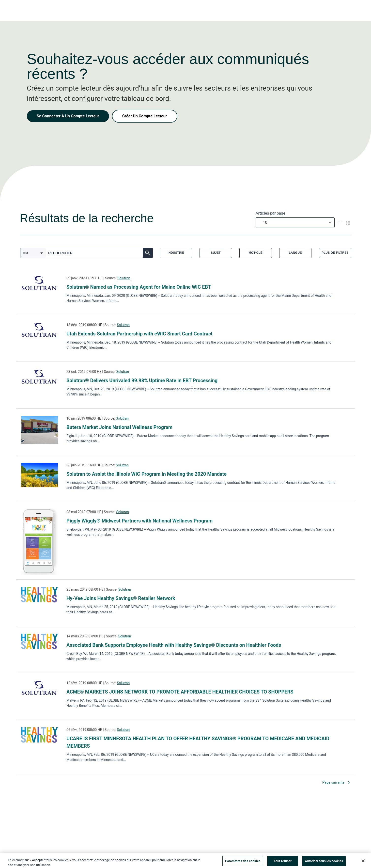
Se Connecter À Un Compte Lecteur (68, 116)
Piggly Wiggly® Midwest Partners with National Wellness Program (139, 521)
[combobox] (295, 222)
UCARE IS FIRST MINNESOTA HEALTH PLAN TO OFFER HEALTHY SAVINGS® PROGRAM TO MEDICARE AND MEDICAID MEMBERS (198, 742)
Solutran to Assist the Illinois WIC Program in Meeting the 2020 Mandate (147, 474)
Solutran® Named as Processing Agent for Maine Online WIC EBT (139, 287)
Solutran (124, 278)
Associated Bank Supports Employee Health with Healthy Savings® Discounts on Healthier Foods (174, 645)
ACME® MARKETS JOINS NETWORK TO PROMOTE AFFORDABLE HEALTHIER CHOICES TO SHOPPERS (180, 692)
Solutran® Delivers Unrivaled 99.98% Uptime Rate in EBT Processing (142, 380)
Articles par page (271, 213)
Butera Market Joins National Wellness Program (119, 427)
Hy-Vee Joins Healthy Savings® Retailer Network (121, 598)
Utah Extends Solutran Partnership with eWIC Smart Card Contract (139, 334)
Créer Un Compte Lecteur (145, 116)
